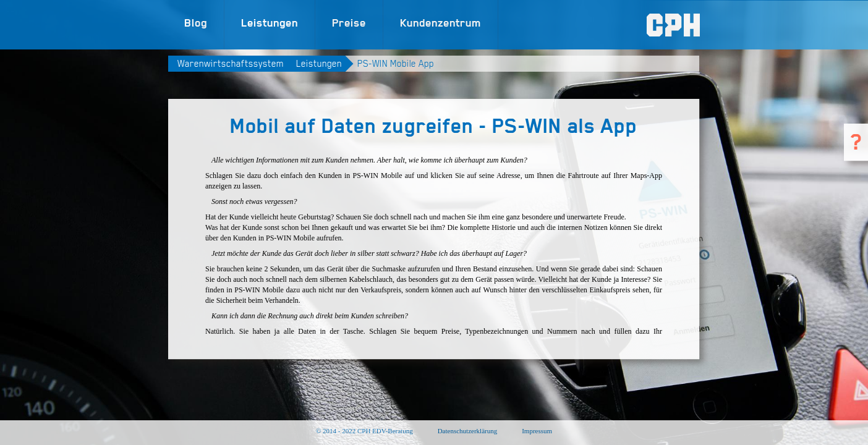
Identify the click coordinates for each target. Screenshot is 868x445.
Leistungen (270, 23)
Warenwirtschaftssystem (231, 63)
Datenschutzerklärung (468, 431)
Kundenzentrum (440, 23)
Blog (196, 23)
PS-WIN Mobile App (396, 63)
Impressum (537, 431)
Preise (349, 23)
